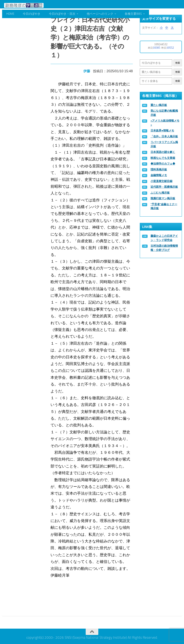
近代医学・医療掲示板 (164, 187)
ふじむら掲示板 (160, 193)
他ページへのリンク (100, 14)
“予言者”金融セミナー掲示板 (164, 206)
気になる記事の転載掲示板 (164, 113)
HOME (10, 14)
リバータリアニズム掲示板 (164, 144)
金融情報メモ (159, 175)
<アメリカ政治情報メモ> (165, 123)
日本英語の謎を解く (163, 152)
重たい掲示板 (159, 105)
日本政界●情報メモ (162, 131)
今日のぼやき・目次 (62, 14)
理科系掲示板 (159, 169)
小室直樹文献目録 (161, 181)
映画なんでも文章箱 (163, 158)
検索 (178, 63)
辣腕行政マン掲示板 (163, 198)
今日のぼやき (32, 14)
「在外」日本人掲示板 (164, 136)
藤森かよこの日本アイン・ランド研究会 (164, 238)
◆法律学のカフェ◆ (163, 164)
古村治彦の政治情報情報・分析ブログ (164, 248)
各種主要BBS (133, 14)
